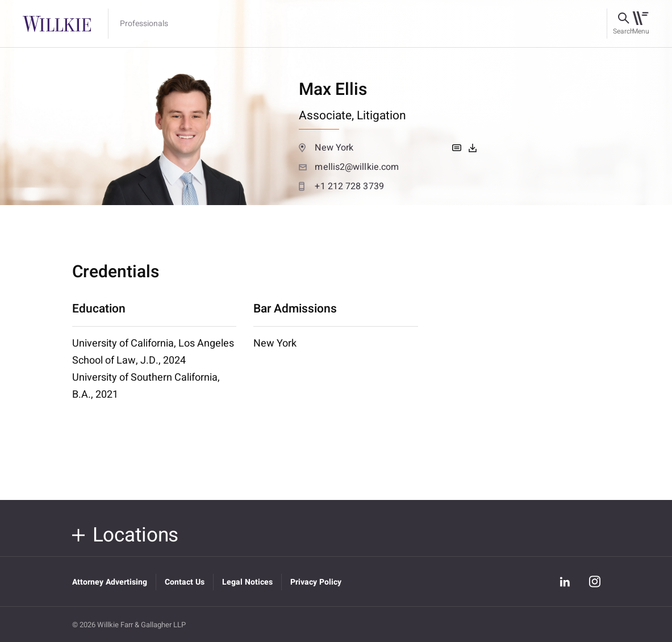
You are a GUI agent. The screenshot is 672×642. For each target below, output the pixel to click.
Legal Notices (247, 582)
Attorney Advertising (110, 582)
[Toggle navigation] (640, 24)
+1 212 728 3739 (341, 186)
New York (326, 148)
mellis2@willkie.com (349, 167)
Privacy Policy (316, 582)
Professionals (144, 24)
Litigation (381, 116)
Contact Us (185, 582)
